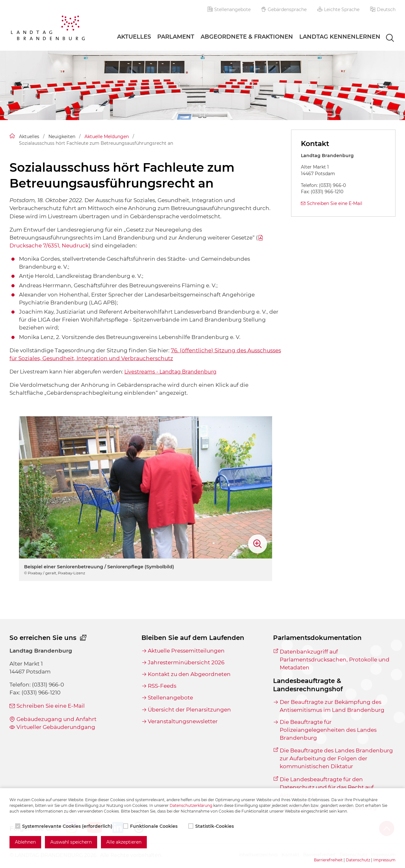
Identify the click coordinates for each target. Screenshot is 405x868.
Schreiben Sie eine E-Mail (335, 203)
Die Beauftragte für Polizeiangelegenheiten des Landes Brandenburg (328, 730)
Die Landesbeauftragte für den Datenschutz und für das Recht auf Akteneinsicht (327, 787)
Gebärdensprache (284, 10)
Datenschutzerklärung (191, 805)
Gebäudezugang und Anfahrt (56, 719)
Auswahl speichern (71, 842)
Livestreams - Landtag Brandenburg (170, 372)
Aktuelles (134, 37)
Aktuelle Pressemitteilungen (186, 651)
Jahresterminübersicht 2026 (186, 662)
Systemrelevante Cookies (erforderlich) (64, 826)
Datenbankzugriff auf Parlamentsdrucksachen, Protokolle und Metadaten (335, 660)
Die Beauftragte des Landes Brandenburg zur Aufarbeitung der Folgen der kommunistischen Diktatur (336, 758)
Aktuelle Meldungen (107, 137)
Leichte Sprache (338, 10)
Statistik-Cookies (212, 826)
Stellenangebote (229, 10)
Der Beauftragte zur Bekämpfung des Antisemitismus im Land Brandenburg (332, 706)
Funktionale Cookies (151, 826)
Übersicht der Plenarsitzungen (189, 710)
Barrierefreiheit (328, 860)
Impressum (384, 860)
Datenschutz (358, 860)
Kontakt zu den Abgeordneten (189, 674)
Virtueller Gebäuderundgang (56, 727)
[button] (383, 10)
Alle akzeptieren (124, 842)
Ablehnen (25, 842)
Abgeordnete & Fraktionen (247, 37)
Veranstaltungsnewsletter (183, 721)
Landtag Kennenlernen (340, 37)
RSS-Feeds (162, 686)
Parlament (176, 37)
